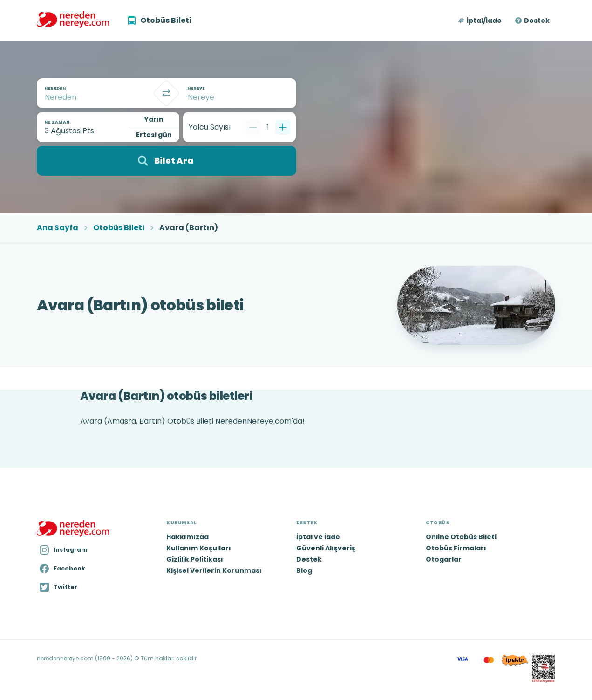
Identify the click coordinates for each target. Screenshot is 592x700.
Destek (537, 21)
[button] (480, 21)
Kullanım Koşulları (199, 548)
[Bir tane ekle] (283, 127)
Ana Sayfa (58, 228)
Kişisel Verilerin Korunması (214, 570)
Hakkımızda (187, 537)
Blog (304, 570)
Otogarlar (444, 559)
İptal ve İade (318, 537)
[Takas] (166, 93)
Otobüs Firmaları (456, 548)
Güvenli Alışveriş (326, 548)
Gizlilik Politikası (195, 559)
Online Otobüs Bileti (461, 537)
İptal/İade (484, 21)
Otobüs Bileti (119, 228)
